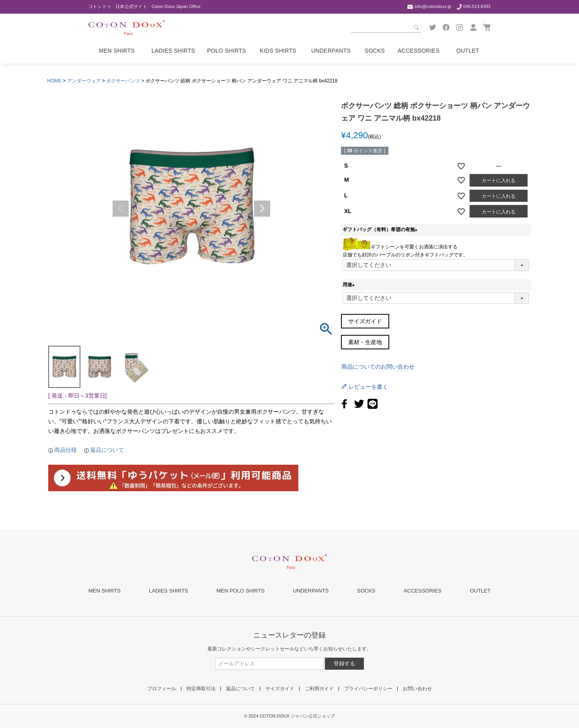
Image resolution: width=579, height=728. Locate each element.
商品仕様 (66, 450)
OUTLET (480, 591)
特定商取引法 (201, 689)
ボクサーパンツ (123, 81)
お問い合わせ (417, 689)
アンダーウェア (84, 81)
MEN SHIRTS (105, 591)
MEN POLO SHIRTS (240, 591)
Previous (121, 209)
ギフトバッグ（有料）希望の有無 (381, 230)
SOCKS (366, 591)
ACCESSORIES (423, 591)
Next (262, 209)
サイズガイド (365, 321)
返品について (107, 450)
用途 (350, 285)
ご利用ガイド (319, 689)
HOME (54, 81)
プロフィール (162, 689)
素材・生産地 (365, 342)
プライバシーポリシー (368, 689)
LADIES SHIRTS (169, 591)
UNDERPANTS (311, 591)
